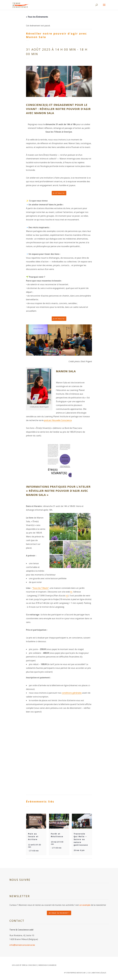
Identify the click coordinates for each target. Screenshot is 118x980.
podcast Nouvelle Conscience (58, 420)
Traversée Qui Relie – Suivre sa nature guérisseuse (81, 839)
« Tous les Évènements (37, 17)
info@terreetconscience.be (22, 945)
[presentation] (36, 821)
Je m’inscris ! (59, 193)
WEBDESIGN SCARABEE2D (47, 965)
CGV (89, 973)
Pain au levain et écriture (33, 837)
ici (71, 592)
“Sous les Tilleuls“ (40, 588)
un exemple (85, 905)
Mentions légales (99, 973)
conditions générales (72, 693)
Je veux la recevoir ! (59, 913)
